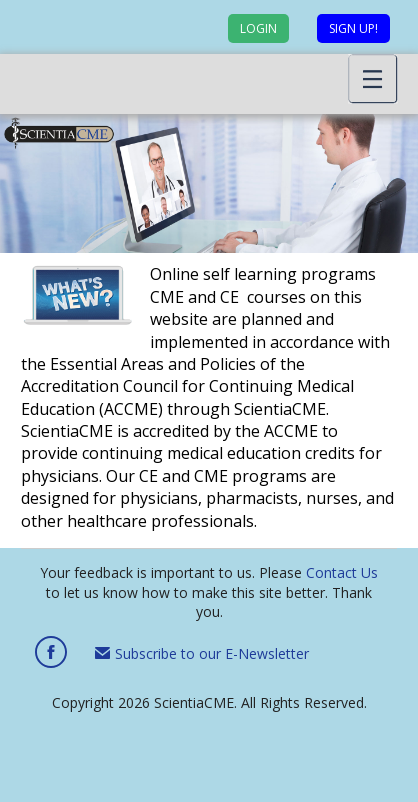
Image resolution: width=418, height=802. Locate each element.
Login (258, 28)
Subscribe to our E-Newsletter (202, 653)
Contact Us (342, 572)
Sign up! (353, 28)
